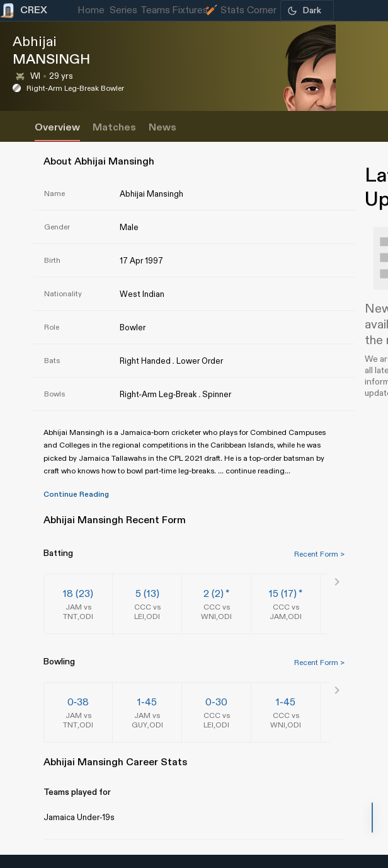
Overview (57, 128)
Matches (114, 128)
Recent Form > (319, 554)
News (163, 128)
